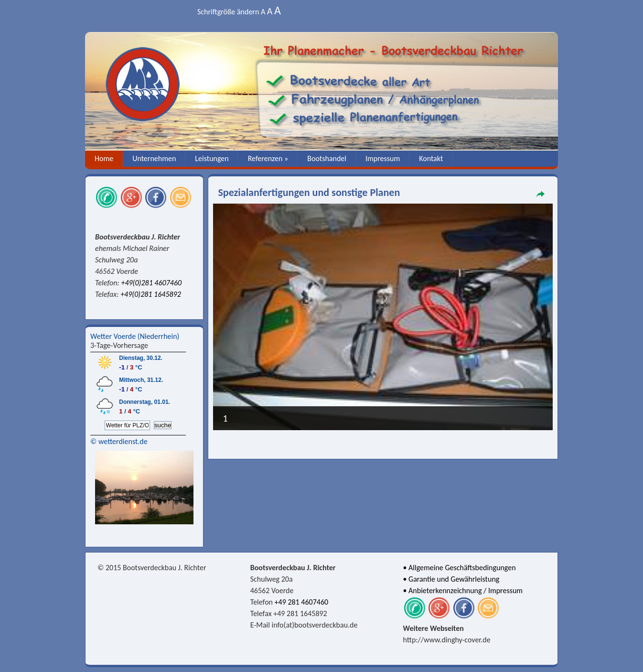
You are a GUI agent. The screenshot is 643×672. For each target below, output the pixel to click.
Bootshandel (327, 158)
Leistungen (212, 158)
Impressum (383, 158)
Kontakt (431, 158)
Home (104, 158)
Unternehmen (154, 158)
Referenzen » (268, 158)
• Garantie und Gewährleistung (451, 579)
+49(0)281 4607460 (151, 283)
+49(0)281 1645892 (151, 294)
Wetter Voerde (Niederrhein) (135, 336)
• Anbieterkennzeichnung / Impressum (463, 591)
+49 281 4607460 (302, 602)
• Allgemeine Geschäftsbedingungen (460, 568)
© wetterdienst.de (119, 441)
